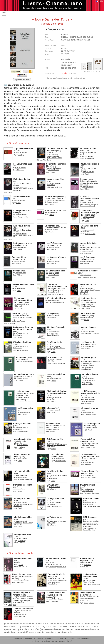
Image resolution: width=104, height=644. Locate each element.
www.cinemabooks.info (64, 641)
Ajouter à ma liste (22, 80)
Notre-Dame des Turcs (30, 136)
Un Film (65, 37)
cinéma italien (83, 40)
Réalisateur (55, 334)
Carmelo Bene (68, 40)
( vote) (68, 73)
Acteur (10, 605)
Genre (54, 363)
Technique (86, 277)
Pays (18, 582)
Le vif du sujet (68, 51)
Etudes (65, 34)
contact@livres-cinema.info (79, 639)
